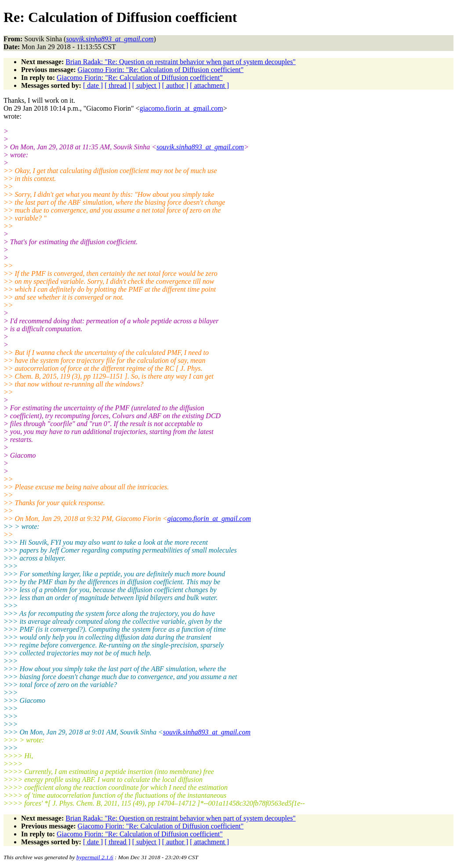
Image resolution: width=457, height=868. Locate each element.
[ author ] (175, 85)
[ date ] (93, 85)
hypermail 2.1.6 (95, 857)
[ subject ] (146, 85)
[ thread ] (118, 85)
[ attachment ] (209, 85)
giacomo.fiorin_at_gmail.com (181, 108)
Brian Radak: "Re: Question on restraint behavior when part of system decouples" (181, 62)
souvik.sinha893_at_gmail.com (200, 147)
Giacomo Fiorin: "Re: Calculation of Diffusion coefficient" (161, 70)
